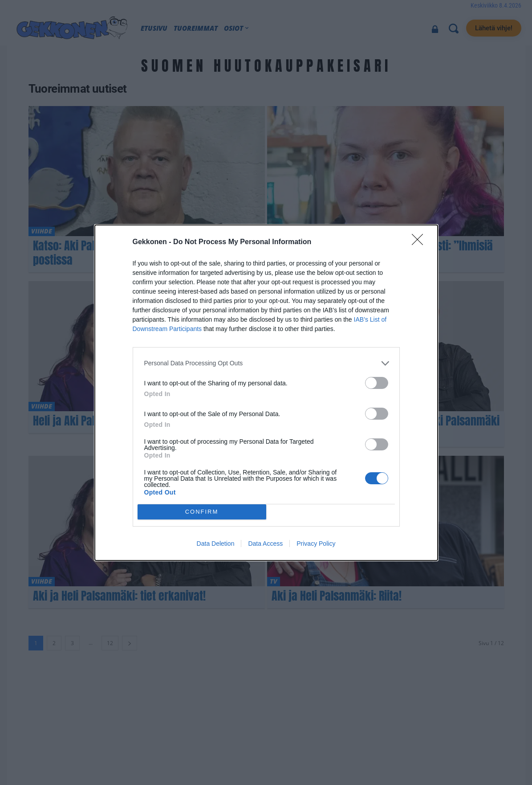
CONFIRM (202, 512)
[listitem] (266, 363)
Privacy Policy (316, 544)
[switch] (377, 383)
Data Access (265, 544)
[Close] (420, 242)
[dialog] (266, 393)
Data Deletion (216, 544)
